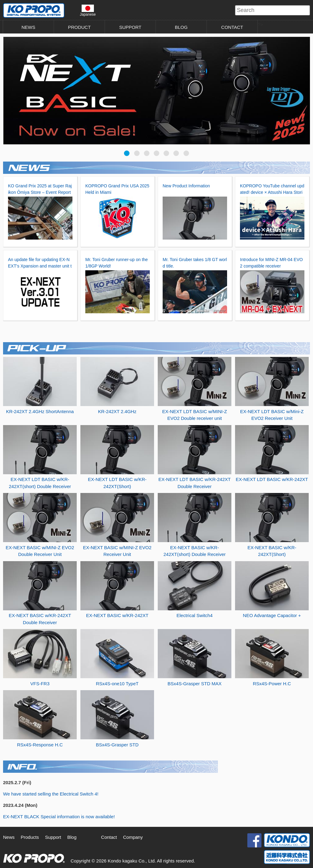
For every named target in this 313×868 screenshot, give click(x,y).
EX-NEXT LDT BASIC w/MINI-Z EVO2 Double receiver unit (194, 415)
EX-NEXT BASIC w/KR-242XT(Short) (272, 551)
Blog (72, 837)
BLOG (181, 27)
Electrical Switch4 (195, 615)
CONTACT (232, 27)
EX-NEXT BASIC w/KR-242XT (117, 615)
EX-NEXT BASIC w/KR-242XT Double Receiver (40, 619)
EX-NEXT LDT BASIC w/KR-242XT (272, 479)
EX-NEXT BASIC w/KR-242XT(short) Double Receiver (195, 551)
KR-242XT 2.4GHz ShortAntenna (40, 411)
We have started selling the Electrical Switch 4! (51, 794)
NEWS (28, 27)
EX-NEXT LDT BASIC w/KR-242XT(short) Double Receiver (40, 483)
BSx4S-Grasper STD (117, 745)
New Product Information (186, 186)
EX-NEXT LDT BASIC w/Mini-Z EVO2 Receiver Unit (272, 415)
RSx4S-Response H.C (40, 745)
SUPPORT (130, 27)
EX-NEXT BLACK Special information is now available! (59, 817)
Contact (109, 837)
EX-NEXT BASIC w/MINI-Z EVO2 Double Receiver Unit (40, 551)
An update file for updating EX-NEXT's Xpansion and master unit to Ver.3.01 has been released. (40, 266)
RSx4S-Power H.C (272, 684)
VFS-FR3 (40, 684)
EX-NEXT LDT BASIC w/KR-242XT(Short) (117, 483)
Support (53, 837)
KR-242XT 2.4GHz (117, 411)
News (9, 837)
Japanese (88, 10)
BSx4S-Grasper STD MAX (195, 684)
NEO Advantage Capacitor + (272, 615)
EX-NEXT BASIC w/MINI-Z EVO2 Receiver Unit (117, 551)
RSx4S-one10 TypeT (117, 684)
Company (133, 837)
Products (30, 837)
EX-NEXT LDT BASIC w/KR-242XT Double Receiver (194, 483)
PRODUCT (79, 27)
